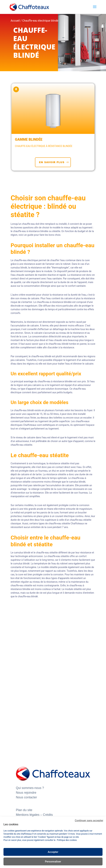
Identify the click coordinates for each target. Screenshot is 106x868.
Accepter (53, 852)
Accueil (15, 21)
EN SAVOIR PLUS (52, 162)
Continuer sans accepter (89, 820)
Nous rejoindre (26, 793)
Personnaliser (53, 862)
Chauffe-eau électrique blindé (40, 21)
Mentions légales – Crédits (34, 815)
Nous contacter (26, 797)
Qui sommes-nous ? (30, 788)
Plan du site (24, 810)
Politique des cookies (67, 840)
